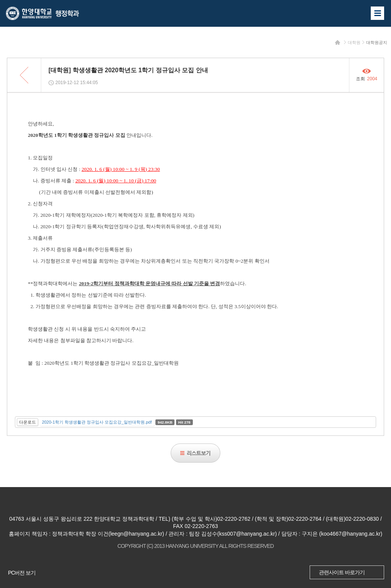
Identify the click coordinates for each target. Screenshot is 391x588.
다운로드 (27, 422)
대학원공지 (377, 42)
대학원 (354, 42)
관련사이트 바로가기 (342, 572)
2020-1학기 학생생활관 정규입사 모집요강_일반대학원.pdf (97, 422)
